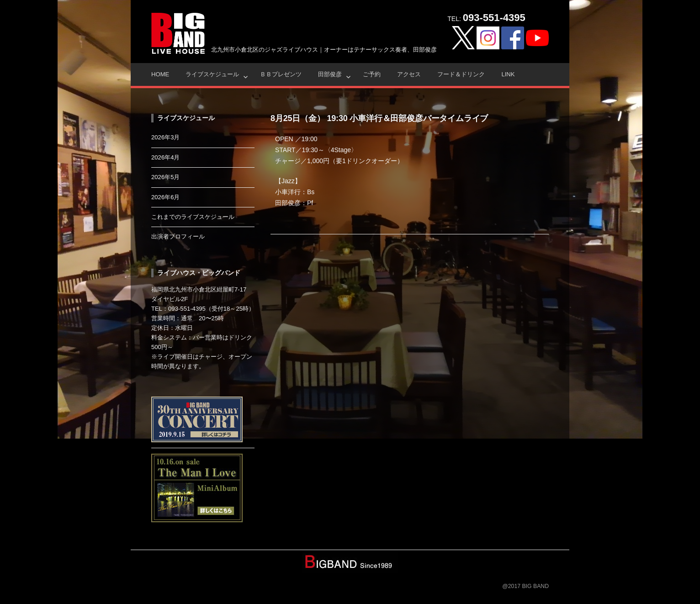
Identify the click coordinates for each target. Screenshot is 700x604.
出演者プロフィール (178, 236)
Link (508, 74)
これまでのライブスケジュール (193, 217)
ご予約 (372, 74)
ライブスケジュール (212, 74)
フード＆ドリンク (461, 74)
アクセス (409, 74)
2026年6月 (166, 197)
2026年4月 (166, 157)
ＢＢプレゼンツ (281, 74)
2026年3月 (166, 137)
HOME (160, 74)
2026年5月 (166, 177)
